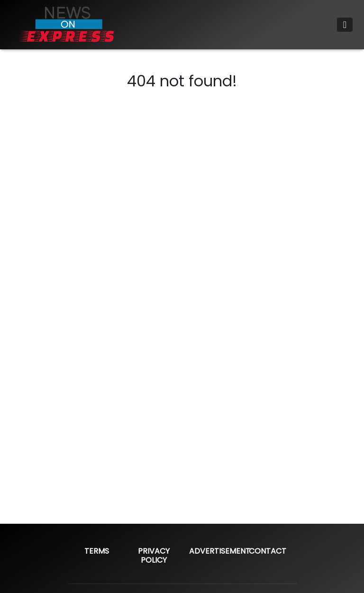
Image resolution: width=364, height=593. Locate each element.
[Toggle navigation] (345, 25)
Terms (97, 551)
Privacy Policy (154, 556)
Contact (268, 551)
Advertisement (220, 551)
